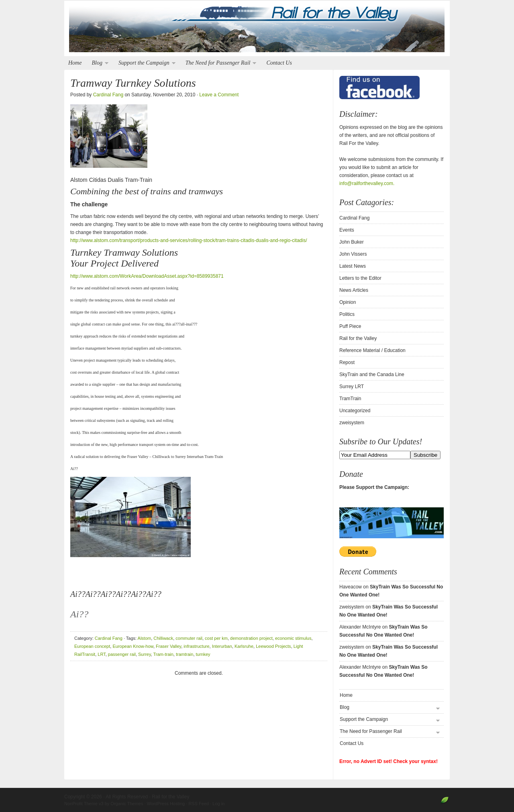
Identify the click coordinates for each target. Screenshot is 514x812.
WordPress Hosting (166, 804)
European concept (92, 646)
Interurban (222, 646)
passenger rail (122, 654)
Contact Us (279, 63)
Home (75, 63)
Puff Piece (350, 326)
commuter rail (189, 638)
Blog (98, 63)
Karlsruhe (244, 646)
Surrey (145, 654)
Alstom (145, 638)
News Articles (354, 290)
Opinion (348, 302)
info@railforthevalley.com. (367, 183)
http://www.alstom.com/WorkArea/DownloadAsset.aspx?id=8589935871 (147, 276)
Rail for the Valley (257, 29)
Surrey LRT (352, 387)
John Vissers (353, 254)
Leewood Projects (273, 646)
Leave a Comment (219, 95)
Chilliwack (163, 638)
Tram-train (163, 654)
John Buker (352, 242)
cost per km (216, 638)
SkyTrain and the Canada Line (372, 374)
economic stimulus (293, 638)
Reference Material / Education (372, 350)
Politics (347, 314)
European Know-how (133, 646)
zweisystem (352, 423)
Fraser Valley (168, 646)
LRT (101, 654)
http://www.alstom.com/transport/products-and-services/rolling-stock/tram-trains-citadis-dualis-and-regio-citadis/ (189, 240)
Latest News (353, 266)
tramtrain (185, 654)
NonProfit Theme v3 (84, 804)
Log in (218, 804)
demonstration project (251, 638)
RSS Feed (199, 804)
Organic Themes (127, 804)
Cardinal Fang (108, 95)
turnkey (203, 654)
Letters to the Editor (360, 278)
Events (347, 230)
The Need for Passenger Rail (219, 63)
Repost (347, 362)
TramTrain (350, 399)
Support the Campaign (145, 63)
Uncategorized (355, 411)
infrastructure (196, 646)
